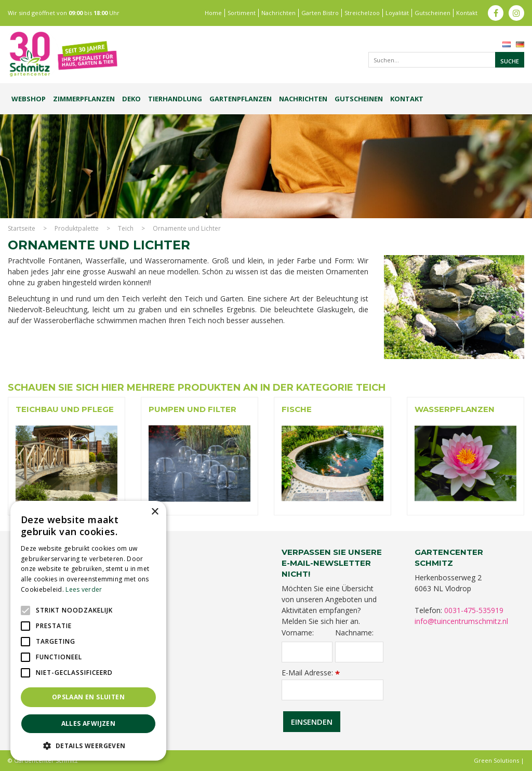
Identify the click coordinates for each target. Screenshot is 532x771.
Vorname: (298, 633)
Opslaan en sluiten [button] (88, 697)
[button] (88, 745)
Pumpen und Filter (192, 409)
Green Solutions (496, 760)
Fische (297, 409)
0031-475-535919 (474, 610)
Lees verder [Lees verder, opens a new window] (84, 589)
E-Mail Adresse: (311, 673)
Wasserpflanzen (455, 409)
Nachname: (354, 633)
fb (496, 13)
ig (516, 13)
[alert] (88, 631)
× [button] (155, 512)
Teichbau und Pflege (65, 409)
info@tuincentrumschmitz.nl (461, 621)
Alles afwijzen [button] (89, 723)
